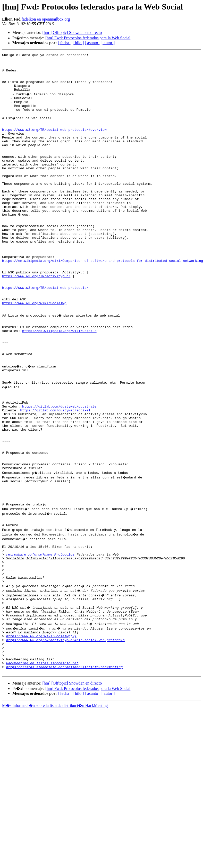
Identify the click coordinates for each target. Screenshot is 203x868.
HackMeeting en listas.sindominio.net (42, 768)
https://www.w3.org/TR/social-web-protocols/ (45, 333)
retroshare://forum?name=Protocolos (40, 643)
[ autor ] (108, 43)
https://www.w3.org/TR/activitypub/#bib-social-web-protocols (65, 740)
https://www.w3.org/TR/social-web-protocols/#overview (54, 143)
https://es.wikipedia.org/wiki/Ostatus (59, 384)
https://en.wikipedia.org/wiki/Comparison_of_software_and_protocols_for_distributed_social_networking (103, 301)
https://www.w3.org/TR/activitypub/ (36, 319)
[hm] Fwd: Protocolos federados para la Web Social (88, 38)
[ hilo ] (78, 43)
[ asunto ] (92, 43)
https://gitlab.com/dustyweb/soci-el (55, 476)
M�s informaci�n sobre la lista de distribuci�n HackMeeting (55, 812)
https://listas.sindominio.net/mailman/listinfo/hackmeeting (64, 772)
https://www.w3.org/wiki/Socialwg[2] (41, 735)
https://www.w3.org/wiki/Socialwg (34, 352)
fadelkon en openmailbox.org (46, 19)
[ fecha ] (65, 43)
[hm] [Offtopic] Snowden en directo (72, 33)
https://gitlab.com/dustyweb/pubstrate (59, 472)
